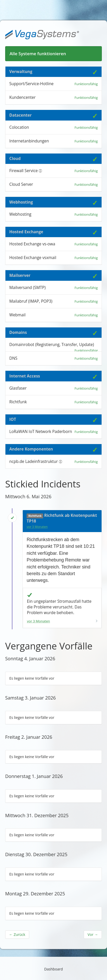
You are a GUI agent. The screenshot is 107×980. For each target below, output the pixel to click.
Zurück (17, 934)
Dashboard (53, 969)
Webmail (17, 315)
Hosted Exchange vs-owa (32, 244)
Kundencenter (22, 97)
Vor (93, 934)
